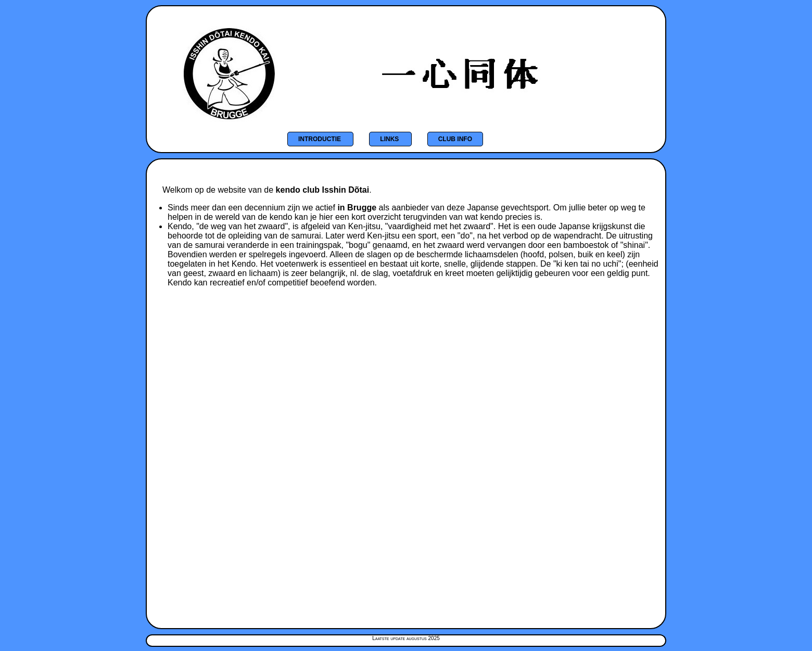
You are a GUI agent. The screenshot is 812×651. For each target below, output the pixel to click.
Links (390, 139)
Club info (455, 139)
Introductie (320, 139)
